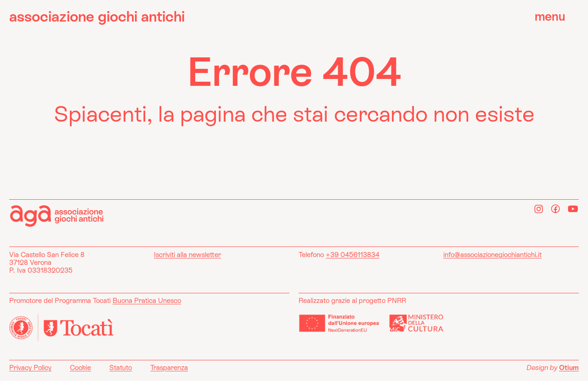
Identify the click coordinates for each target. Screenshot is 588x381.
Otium (569, 367)
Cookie (80, 367)
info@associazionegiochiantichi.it (492, 255)
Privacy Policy (30, 367)
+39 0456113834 (353, 255)
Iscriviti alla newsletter (187, 255)
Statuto (121, 367)
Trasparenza (169, 367)
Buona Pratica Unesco (147, 300)
